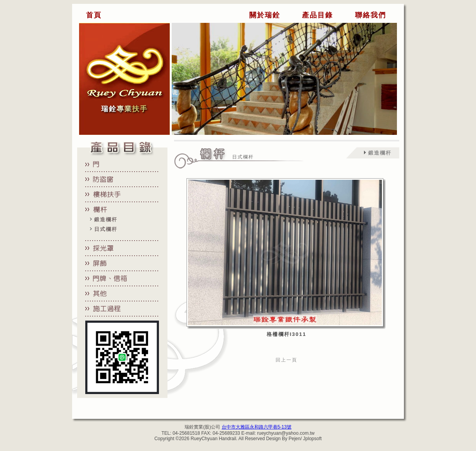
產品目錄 (317, 15)
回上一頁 (286, 360)
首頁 (94, 15)
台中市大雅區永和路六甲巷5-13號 (257, 427)
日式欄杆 (106, 229)
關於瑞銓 (265, 15)
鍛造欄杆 (106, 219)
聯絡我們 (371, 15)
